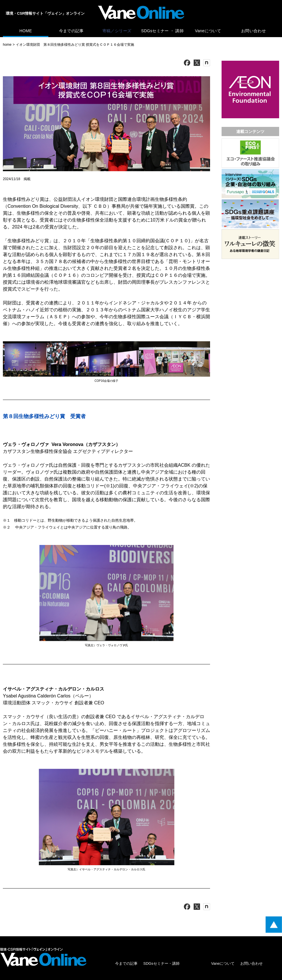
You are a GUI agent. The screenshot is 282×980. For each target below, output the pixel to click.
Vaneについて (208, 31)
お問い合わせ (254, 31)
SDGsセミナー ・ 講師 (163, 31)
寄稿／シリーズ (117, 31)
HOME (25, 31)
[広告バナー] (250, 62)
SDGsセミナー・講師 (161, 963)
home (7, 45)
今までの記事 (71, 31)
